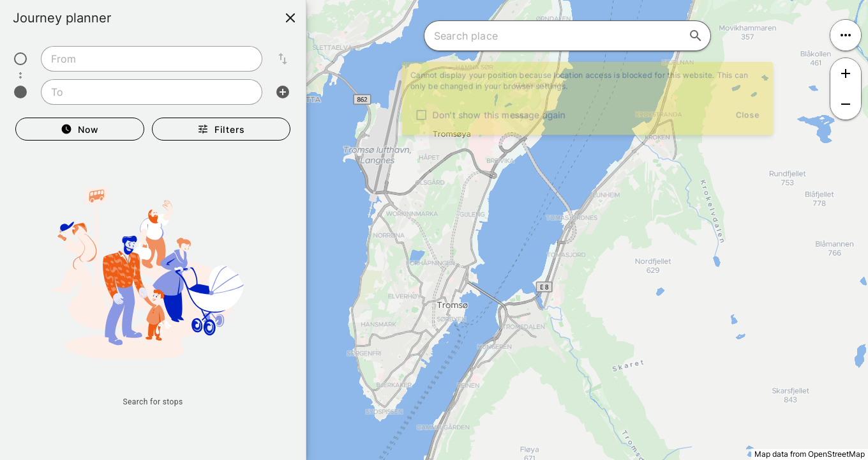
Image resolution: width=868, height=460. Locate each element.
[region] (434, 230)
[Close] (290, 18)
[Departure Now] (80, 129)
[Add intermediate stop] (283, 92)
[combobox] (152, 59)
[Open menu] (846, 35)
